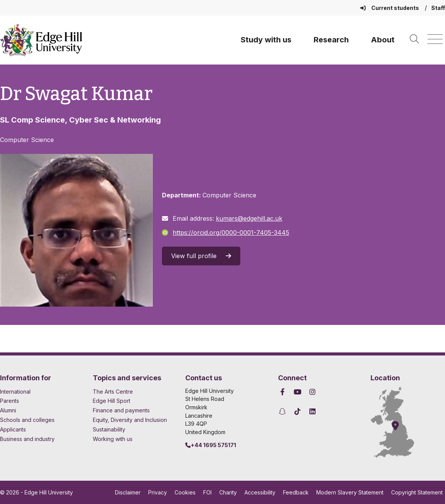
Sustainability (109, 429)
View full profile (201, 256)
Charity (228, 492)
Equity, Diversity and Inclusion (130, 420)
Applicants (13, 429)
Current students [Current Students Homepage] (390, 8)
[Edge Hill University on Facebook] (284, 392)
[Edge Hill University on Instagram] (313, 392)
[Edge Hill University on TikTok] (297, 411)
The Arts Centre (113, 392)
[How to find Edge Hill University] (399, 422)
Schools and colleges (27, 420)
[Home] (41, 40)
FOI (207, 492)
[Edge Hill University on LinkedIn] (313, 411)
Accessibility (260, 492)
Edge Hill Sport (112, 401)
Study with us (266, 40)
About (383, 40)
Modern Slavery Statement (350, 492)
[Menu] (435, 40)
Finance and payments (121, 410)
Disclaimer (128, 492)
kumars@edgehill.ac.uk (249, 218)
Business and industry (27, 439)
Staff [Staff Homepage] (438, 8)
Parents (10, 401)
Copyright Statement (417, 492)
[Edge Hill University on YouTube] (297, 392)
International (15, 392)
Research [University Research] (331, 40)
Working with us (113, 439)
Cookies (185, 492)
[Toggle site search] (414, 40)
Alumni (8, 410)
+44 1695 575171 (211, 445)
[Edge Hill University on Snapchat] (284, 411)
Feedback (296, 492)
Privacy (158, 492)
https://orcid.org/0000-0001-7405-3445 (226, 233)
